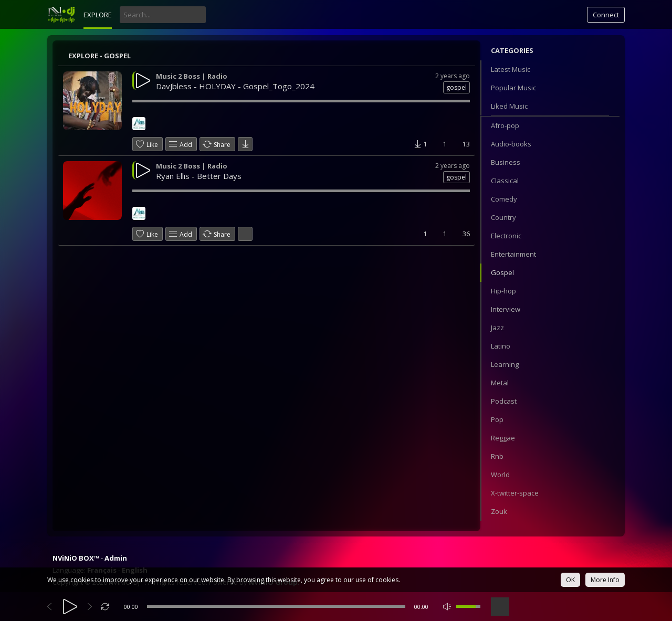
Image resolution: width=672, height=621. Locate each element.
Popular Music (513, 88)
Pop (497, 419)
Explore (98, 15)
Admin (116, 558)
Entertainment (513, 254)
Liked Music (509, 106)
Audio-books (511, 144)
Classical (505, 181)
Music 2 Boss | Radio (192, 76)
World (500, 475)
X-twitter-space (515, 493)
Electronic (506, 236)
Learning (505, 364)
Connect (606, 15)
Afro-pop (505, 125)
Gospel (502, 272)
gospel (456, 87)
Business (506, 162)
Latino (501, 346)
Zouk (499, 511)
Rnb (497, 456)
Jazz (497, 328)
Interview (506, 309)
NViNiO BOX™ (76, 558)
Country (503, 217)
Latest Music (511, 69)
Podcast (504, 401)
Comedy (504, 199)
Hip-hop (503, 291)
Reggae (503, 438)
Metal (500, 383)
